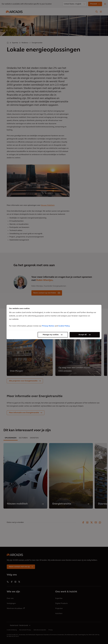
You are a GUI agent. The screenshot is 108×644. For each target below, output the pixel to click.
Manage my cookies (51, 335)
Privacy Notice (48, 326)
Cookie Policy (64, 326)
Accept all (83, 335)
